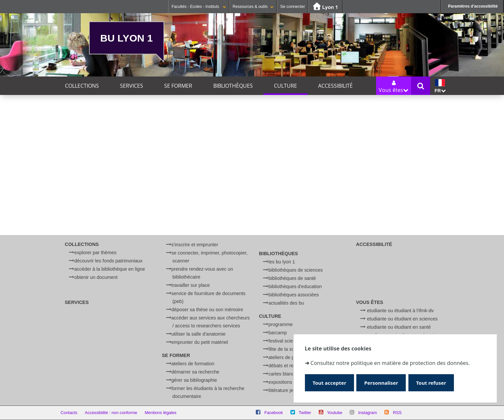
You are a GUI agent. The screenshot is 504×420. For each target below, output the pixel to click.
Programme (281, 324)
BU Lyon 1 (126, 38)
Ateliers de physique (289, 357)
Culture (285, 86)
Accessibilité (335, 86)
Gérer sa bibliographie (194, 380)
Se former (178, 86)
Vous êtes (370, 302)
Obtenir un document (96, 277)
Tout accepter (330, 383)
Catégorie (67, 194)
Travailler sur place (191, 285)
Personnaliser (383, 383)
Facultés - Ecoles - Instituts (199, 7)
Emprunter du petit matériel (200, 342)
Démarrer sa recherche (195, 372)
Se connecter (293, 6)
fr (440, 86)
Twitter (305, 413)
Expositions (280, 382)
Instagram (368, 413)
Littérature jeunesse (288, 390)
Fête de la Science (287, 349)
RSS (397, 413)
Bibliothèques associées (294, 295)
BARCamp (278, 333)
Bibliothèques (233, 86)
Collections (82, 86)
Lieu (60, 207)
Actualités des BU (286, 303)
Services (132, 86)
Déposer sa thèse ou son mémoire (207, 310)
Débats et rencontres (290, 366)
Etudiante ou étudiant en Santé (399, 327)
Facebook (274, 413)
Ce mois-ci (150, 136)
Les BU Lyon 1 (282, 262)
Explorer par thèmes (95, 253)
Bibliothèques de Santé (292, 278)
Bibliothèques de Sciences (296, 270)
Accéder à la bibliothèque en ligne (109, 269)
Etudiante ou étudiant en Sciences (402, 319)
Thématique (69, 182)
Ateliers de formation (193, 364)
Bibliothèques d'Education (295, 286)
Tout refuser (434, 383)
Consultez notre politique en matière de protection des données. (390, 363)
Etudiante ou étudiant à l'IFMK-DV (400, 311)
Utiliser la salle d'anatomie (198, 334)
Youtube (335, 413)
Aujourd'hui (73, 136)
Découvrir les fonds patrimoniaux (108, 261)
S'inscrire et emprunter (195, 245)
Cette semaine (112, 136)
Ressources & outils (253, 7)
